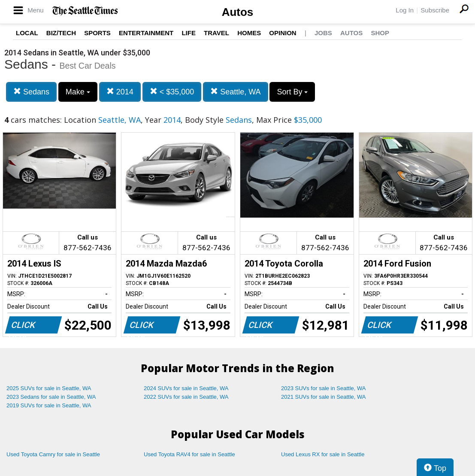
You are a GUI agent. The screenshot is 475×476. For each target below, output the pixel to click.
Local (27, 33)
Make (78, 92)
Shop (380, 33)
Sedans (31, 92)
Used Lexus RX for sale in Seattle (323, 454)
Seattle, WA (235, 92)
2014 (120, 92)
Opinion (283, 33)
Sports (97, 33)
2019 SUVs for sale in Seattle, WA (49, 405)
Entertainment (146, 33)
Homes (249, 33)
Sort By (292, 92)
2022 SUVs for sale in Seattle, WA (186, 397)
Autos (238, 12)
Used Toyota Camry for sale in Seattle (53, 454)
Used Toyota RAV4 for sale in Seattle (189, 454)
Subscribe (435, 10)
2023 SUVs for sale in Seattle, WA (324, 388)
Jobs (323, 33)
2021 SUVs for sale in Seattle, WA (324, 397)
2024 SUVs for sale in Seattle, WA (186, 388)
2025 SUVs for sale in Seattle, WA (49, 388)
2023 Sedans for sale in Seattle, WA (51, 397)
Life (189, 33)
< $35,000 (172, 92)
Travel (216, 33)
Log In (405, 10)
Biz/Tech (61, 33)
